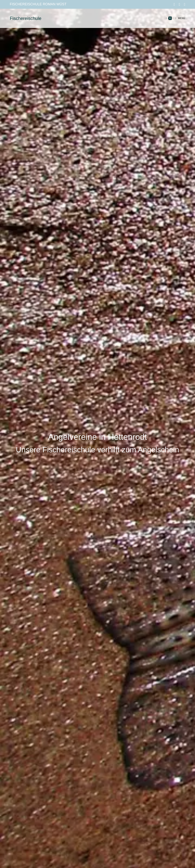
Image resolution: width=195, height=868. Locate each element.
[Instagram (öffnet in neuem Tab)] (179, 4)
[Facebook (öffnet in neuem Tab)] (174, 4)
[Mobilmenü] (179, 18)
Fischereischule (26, 18)
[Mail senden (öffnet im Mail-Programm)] (184, 4)
